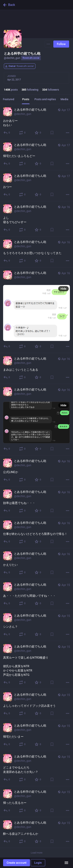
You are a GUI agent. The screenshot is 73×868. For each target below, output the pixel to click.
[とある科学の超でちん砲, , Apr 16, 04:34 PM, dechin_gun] (36, 420)
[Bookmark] (52, 133)
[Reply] (7, 133)
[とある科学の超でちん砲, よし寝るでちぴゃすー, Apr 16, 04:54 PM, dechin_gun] (36, 219)
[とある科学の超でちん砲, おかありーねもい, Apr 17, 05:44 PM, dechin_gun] (36, 122)
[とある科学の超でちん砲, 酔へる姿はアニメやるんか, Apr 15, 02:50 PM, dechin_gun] (36, 833)
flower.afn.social (31, 58)
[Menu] (48, 44)
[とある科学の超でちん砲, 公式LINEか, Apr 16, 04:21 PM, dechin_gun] (36, 471)
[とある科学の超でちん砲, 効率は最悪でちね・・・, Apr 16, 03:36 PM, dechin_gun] (36, 502)
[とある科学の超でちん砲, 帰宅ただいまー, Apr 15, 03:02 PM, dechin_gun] (36, 736)
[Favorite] (38, 133)
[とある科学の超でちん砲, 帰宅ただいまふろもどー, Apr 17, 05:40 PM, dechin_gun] (36, 155)
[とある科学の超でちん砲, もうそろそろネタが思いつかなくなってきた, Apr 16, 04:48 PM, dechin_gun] (36, 252)
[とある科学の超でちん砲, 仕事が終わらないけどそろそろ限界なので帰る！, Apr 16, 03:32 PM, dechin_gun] (36, 533)
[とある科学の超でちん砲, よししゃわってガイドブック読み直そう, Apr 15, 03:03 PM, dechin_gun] (36, 705)
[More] (68, 133)
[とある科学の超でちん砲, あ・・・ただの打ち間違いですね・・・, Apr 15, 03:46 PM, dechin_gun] (36, 595)
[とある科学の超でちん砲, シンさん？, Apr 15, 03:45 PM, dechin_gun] (36, 626)
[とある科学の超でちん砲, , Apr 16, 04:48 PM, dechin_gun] (36, 310)
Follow (61, 44)
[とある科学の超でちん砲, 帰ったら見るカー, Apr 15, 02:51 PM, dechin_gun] (36, 802)
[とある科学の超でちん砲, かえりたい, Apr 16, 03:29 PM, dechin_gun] (36, 564)
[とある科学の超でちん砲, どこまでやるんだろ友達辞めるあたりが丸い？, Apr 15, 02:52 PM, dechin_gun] (36, 769)
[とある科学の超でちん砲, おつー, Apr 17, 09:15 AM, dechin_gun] (36, 186)
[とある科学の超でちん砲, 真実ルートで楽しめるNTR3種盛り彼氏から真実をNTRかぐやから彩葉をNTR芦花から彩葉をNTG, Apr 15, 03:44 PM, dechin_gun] (36, 665)
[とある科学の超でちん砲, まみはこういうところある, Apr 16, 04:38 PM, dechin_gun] (36, 369)
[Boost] (22, 133)
